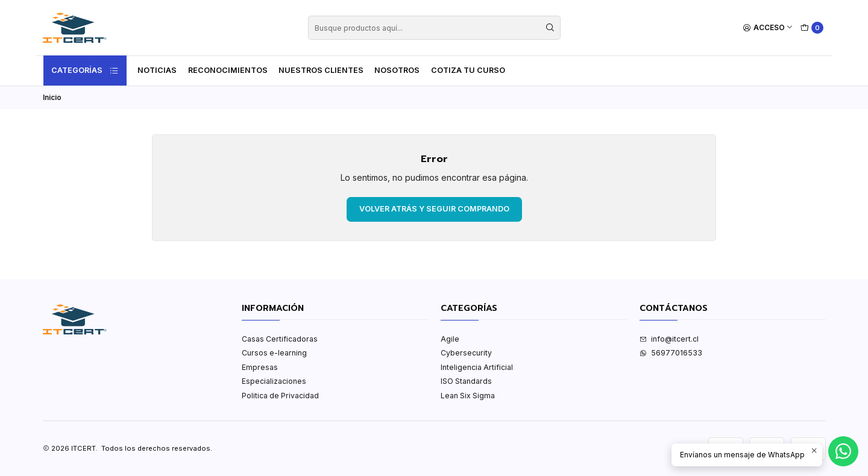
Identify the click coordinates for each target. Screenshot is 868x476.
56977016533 (671, 353)
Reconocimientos (228, 70)
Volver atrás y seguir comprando (434, 209)
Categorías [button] (85, 70)
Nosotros (397, 70)
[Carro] (812, 28)
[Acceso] (768, 28)
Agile (450, 339)
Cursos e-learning (274, 353)
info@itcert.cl (669, 339)
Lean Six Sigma (468, 396)
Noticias (157, 70)
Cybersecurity (466, 353)
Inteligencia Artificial (477, 367)
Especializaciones (274, 381)
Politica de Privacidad (280, 396)
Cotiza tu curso (468, 70)
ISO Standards (466, 381)
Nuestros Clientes (321, 70)
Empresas (260, 367)
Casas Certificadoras (280, 339)
